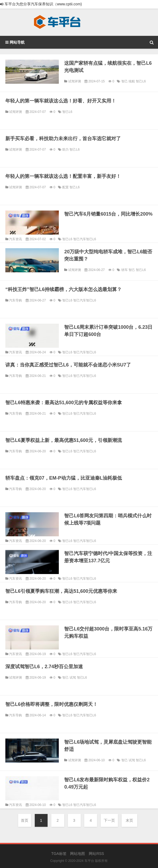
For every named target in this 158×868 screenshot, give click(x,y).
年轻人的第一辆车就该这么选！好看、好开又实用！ (61, 101)
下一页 (109, 820)
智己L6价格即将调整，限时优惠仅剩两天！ (51, 704)
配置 (66, 187)
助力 (66, 150)
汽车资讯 (16, 239)
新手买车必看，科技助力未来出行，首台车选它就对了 (63, 139)
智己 (125, 81)
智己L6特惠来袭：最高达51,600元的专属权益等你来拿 (64, 403)
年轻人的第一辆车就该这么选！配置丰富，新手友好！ (63, 176)
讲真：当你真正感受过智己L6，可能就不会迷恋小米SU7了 (68, 365)
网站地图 (78, 854)
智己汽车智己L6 (85, 239)
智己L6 (141, 81)
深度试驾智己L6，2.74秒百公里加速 (44, 667)
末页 (129, 820)
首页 (25, 820)
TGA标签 (59, 854)
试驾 (73, 678)
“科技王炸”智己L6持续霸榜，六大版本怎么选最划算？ (63, 289)
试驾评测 (75, 81)
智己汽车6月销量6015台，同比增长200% (108, 214)
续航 (132, 81)
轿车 (125, 270)
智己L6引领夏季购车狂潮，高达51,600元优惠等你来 (61, 591)
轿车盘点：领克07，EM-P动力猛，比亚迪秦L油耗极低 (64, 478)
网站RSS (96, 854)
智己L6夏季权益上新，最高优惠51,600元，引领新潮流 (64, 440)
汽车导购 (16, 300)
